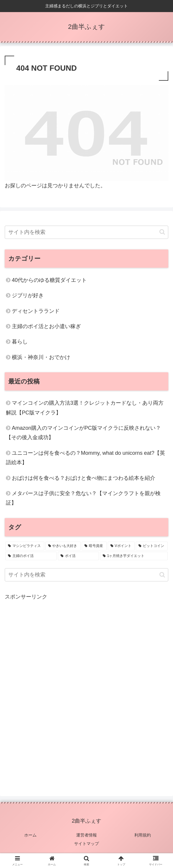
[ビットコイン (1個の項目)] (152, 546)
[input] (86, 232)
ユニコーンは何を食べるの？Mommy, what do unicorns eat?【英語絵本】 (85, 458)
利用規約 (143, 835)
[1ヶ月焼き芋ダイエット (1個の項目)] (134, 556)
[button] (162, 232)
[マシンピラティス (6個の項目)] (25, 546)
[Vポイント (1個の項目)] (121, 546)
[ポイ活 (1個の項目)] (78, 556)
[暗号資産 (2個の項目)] (94, 546)
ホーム (30, 835)
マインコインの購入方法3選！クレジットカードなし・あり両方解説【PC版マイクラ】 (85, 408)
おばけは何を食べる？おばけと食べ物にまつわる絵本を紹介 (84, 478)
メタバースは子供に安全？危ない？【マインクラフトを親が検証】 (83, 498)
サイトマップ (86, 844)
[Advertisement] (86, 691)
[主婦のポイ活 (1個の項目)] (31, 556)
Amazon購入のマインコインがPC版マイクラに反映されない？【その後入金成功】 (83, 433)
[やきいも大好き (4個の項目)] (63, 546)
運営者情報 (86, 835)
